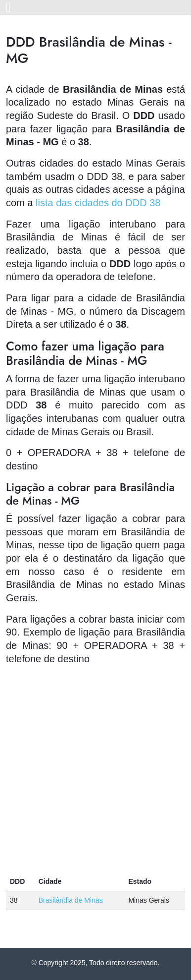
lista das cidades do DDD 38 (98, 203)
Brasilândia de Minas (71, 900)
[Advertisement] (95, 769)
